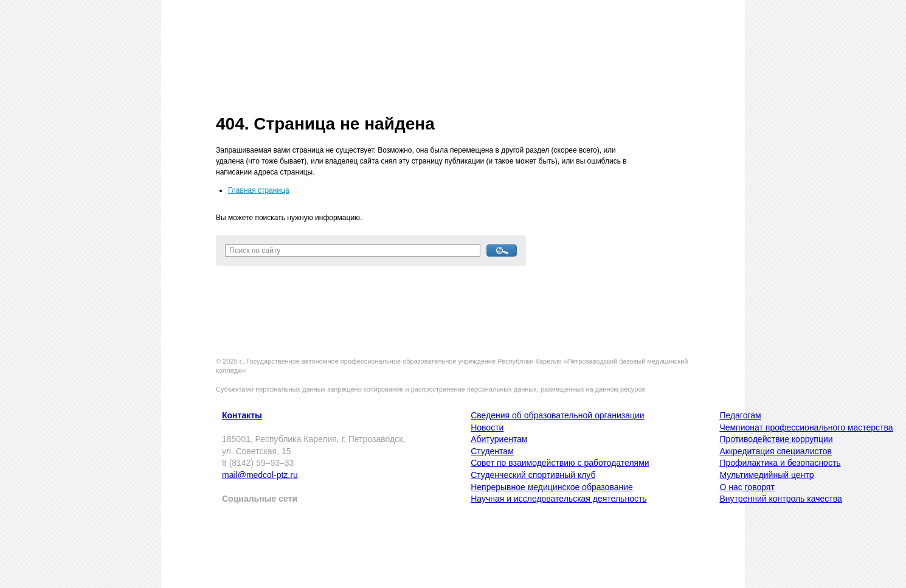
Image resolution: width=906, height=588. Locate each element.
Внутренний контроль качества (780, 499)
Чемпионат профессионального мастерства (806, 427)
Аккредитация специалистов (776, 451)
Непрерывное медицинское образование (552, 487)
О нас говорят (747, 487)
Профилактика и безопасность (780, 463)
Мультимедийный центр (766, 475)
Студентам (492, 451)
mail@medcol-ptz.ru (260, 475)
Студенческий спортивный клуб (533, 475)
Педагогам (740, 415)
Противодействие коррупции (776, 439)
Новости (487, 427)
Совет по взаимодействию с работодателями (560, 463)
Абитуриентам (499, 439)
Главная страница (259, 190)
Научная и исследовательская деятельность (558, 499)
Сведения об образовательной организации (557, 415)
